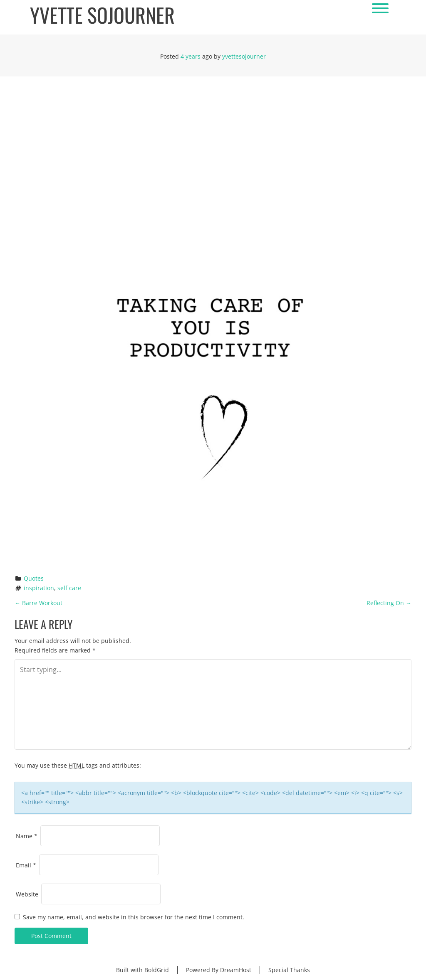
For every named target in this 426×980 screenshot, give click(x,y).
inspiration (39, 588)
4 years (191, 56)
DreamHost (236, 970)
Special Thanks (289, 970)
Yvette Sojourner (102, 15)
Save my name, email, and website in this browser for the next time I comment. (134, 917)
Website (27, 894)
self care (69, 588)
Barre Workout (38, 603)
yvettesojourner (244, 56)
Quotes (34, 578)
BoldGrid (157, 970)
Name (27, 836)
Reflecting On (389, 603)
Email (26, 865)
